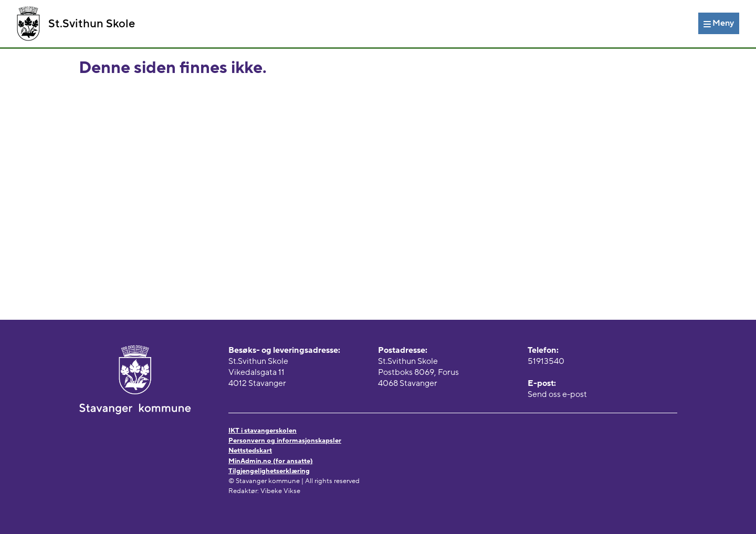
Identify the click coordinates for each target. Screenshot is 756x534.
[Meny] (719, 23)
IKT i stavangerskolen (262, 431)
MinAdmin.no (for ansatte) (271, 461)
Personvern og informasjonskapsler (285, 441)
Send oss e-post (557, 394)
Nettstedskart (250, 451)
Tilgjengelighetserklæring (269, 471)
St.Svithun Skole (76, 24)
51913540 (546, 361)
